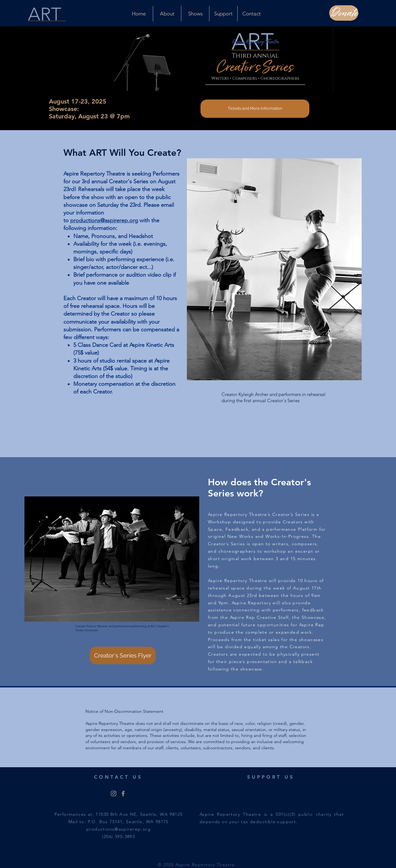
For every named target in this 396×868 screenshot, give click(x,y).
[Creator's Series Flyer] (123, 655)
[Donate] (344, 13)
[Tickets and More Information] (255, 109)
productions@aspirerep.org (104, 220)
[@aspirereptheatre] (114, 794)
